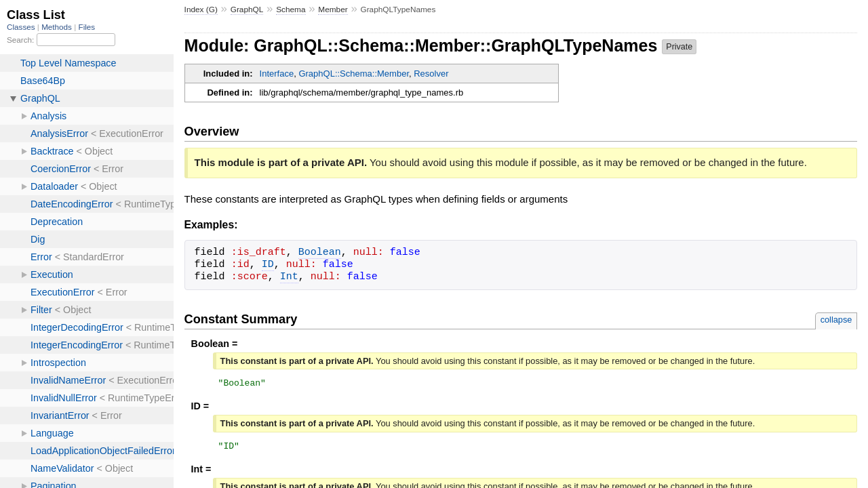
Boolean (320, 253)
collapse (836, 320)
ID (268, 265)
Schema (291, 9)
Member (333, 9)
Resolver (431, 74)
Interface (277, 74)
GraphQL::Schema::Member (354, 74)
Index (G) (201, 9)
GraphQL (247, 9)
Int (289, 277)
